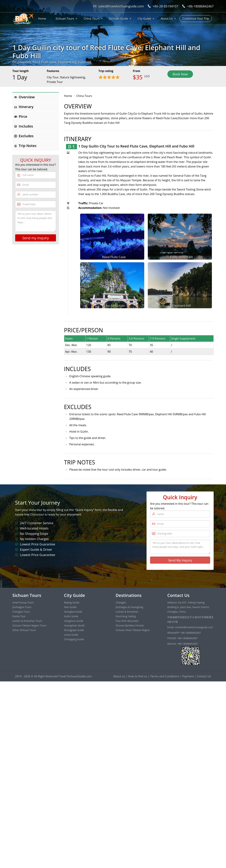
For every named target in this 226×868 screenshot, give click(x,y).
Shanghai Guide (73, 612)
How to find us (138, 676)
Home (42, 19)
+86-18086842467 (200, 6)
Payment (188, 676)
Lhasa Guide (71, 635)
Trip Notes (25, 146)
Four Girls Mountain (127, 621)
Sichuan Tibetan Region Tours (29, 625)
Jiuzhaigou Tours (22, 607)
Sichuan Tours (65, 19)
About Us (167, 19)
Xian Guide (70, 607)
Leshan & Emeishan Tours (27, 621)
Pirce (21, 116)
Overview (24, 97)
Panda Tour (19, 616)
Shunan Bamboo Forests (130, 625)
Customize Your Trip (196, 19)
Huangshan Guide (74, 625)
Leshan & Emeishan (127, 612)
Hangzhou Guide (74, 621)
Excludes (24, 136)
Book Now (180, 74)
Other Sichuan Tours (24, 630)
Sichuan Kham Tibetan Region (133, 630)
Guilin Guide (71, 616)
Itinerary (24, 107)
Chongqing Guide (74, 639)
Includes (24, 126)
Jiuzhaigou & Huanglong (129, 607)
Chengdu (121, 602)
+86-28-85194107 (166, 6)
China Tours (92, 19)
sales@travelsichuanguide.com (121, 6)
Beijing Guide (72, 602)
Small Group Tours (23, 602)
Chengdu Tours (21, 612)
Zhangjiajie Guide (74, 630)
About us (119, 676)
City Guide (144, 19)
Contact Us (204, 676)
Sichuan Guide (119, 19)
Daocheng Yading (126, 616)
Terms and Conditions (165, 676)
